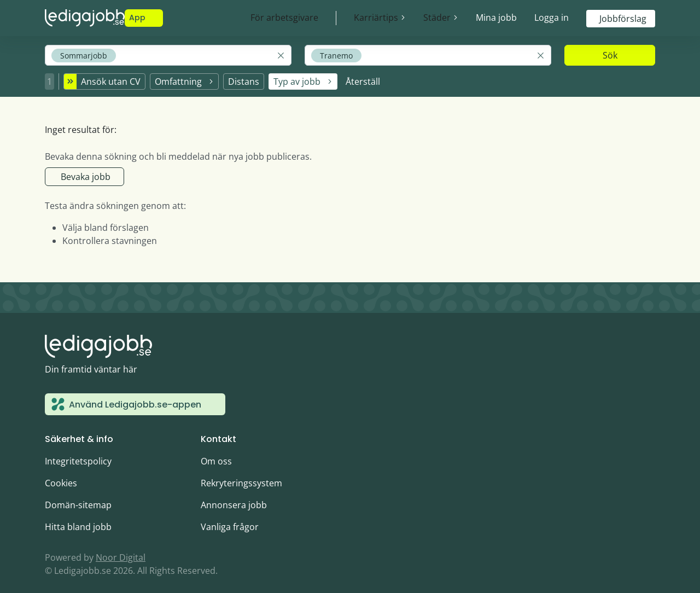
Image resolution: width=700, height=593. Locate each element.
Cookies (61, 477)
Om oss (216, 455)
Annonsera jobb (234, 499)
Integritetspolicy (78, 455)
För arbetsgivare (284, 18)
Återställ (363, 78)
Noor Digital (121, 551)
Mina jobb (496, 18)
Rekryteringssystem (241, 477)
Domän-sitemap (78, 499)
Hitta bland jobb (78, 521)
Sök (610, 55)
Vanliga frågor (230, 521)
